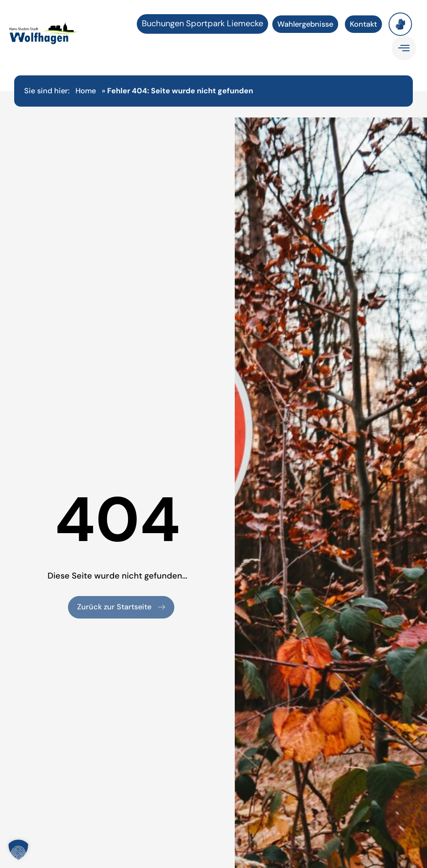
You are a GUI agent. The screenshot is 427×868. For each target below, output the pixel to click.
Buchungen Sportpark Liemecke (202, 23)
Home (86, 91)
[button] (18, 850)
